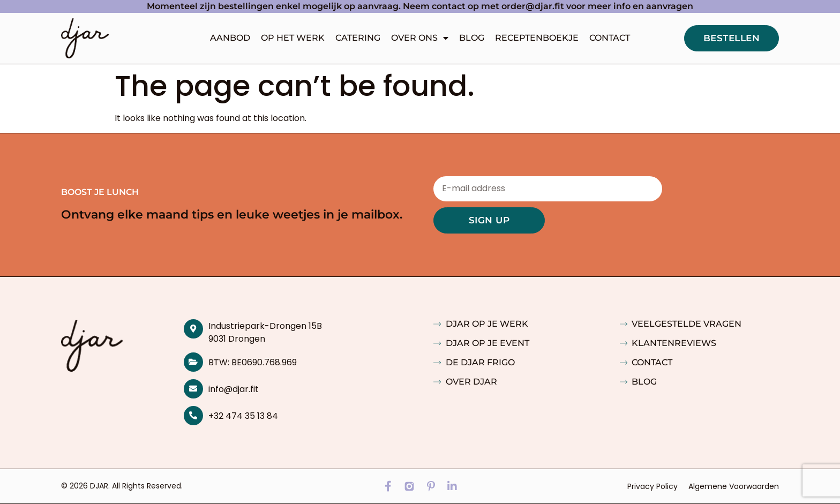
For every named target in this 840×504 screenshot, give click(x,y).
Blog (472, 38)
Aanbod (230, 38)
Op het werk (293, 38)
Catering (358, 38)
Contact (610, 38)
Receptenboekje (537, 38)
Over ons (420, 38)
